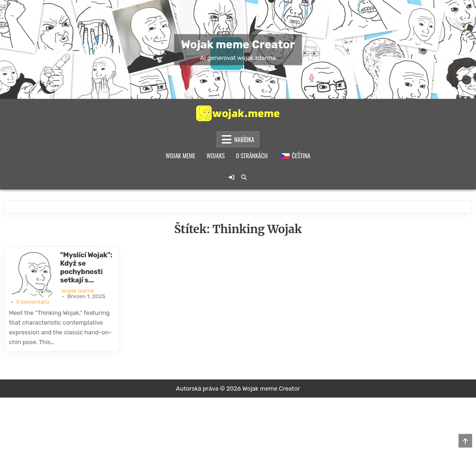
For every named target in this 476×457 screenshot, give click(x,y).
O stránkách (251, 156)
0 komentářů (33, 302)
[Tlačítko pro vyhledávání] (244, 177)
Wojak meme (180, 156)
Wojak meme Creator (238, 44)
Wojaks (215, 156)
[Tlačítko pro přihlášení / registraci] (231, 177)
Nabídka (244, 139)
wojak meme (78, 291)
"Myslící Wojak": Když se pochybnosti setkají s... (86, 268)
